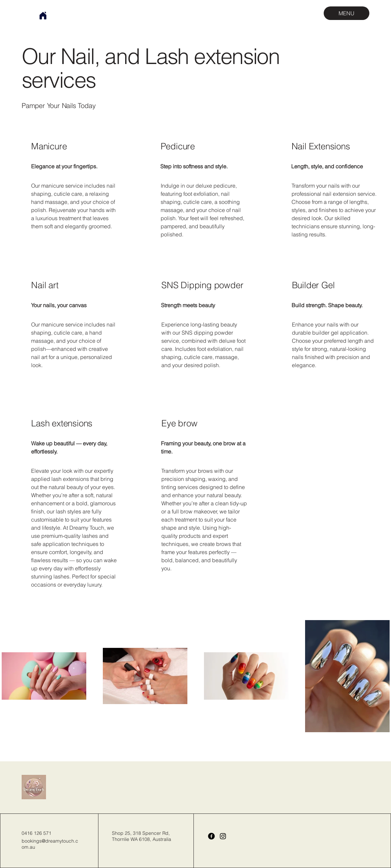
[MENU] (347, 13)
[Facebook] (211, 836)
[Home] (43, 16)
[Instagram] (223, 836)
